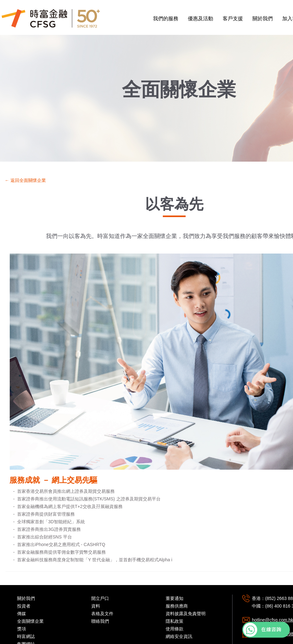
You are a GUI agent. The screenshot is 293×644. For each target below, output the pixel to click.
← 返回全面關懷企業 (25, 180)
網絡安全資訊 (179, 636)
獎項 (22, 629)
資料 (96, 606)
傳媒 (22, 614)
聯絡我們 (100, 621)
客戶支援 (233, 19)
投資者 (24, 606)
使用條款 (175, 629)
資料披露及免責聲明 (186, 614)
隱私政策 (175, 621)
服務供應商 (177, 606)
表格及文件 (102, 614)
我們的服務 (166, 19)
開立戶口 (100, 598)
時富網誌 (26, 636)
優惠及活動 (201, 19)
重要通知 (175, 598)
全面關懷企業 (30, 621)
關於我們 (263, 19)
